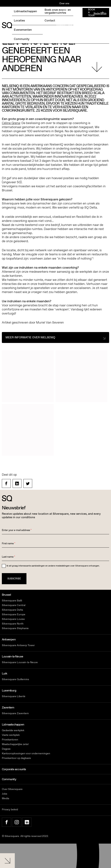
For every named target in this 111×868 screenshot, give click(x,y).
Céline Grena (11, 123)
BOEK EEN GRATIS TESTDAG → (20, 14)
